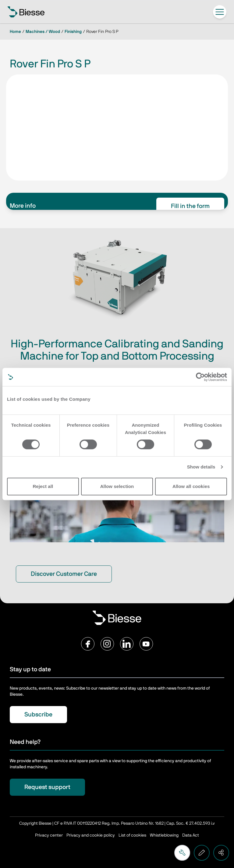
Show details (201, 467)
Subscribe (38, 715)
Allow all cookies (191, 486)
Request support (47, 787)
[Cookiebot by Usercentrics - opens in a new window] (200, 377)
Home (15, 32)
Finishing (73, 32)
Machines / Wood (43, 32)
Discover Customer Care (64, 574)
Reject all (43, 486)
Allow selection (117, 486)
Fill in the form (190, 206)
